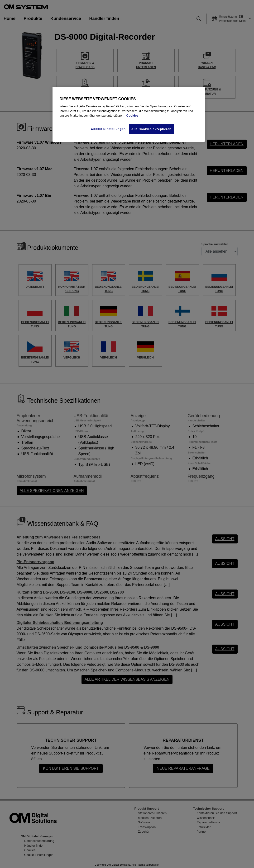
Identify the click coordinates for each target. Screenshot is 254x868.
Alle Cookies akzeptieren (151, 129)
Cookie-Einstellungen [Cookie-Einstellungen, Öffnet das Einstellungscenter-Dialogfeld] (108, 129)
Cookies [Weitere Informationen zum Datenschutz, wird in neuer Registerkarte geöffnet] (132, 116)
